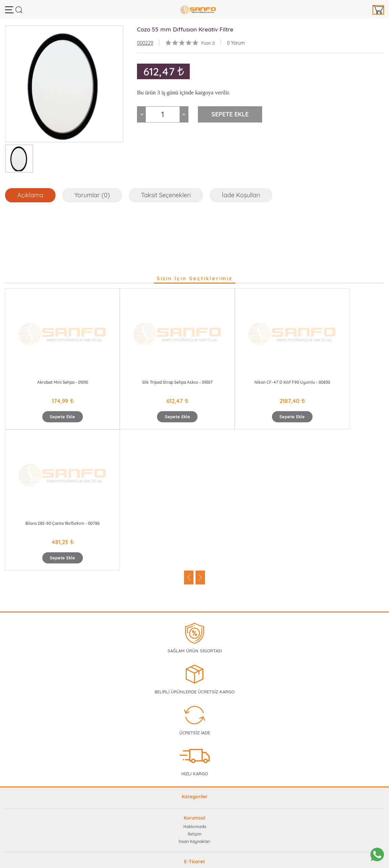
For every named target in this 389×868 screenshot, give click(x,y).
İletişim (195, 693)
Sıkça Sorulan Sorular (194, 729)
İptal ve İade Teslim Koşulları (194, 759)
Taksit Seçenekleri (166, 195)
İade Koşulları (241, 195)
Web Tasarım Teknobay (195, 859)
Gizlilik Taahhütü (194, 744)
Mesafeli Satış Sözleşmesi (195, 766)
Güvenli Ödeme (194, 751)
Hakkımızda (195, 685)
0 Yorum (236, 43)
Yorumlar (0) (92, 195)
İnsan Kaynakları (194, 700)
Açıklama (30, 195)
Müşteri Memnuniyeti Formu (194, 737)
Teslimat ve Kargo (195, 774)
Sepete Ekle (53, 417)
